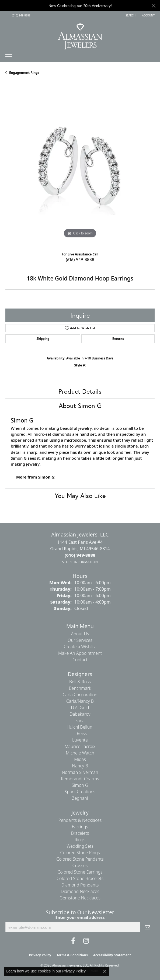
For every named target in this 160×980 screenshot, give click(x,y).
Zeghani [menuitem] (80, 798)
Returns (118, 339)
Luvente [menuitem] (80, 740)
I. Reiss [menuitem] (80, 733)
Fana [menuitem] (80, 721)
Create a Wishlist (80, 647)
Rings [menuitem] (80, 840)
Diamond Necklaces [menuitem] (80, 891)
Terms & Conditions (72, 955)
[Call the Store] (80, 555)
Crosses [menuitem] (80, 865)
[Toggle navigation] (9, 56)
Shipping (43, 339)
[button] (130, 15)
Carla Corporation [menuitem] (80, 695)
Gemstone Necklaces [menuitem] (80, 898)
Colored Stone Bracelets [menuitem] (80, 878)
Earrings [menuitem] (80, 827)
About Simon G (80, 406)
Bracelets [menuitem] (80, 833)
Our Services (80, 640)
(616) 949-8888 (80, 259)
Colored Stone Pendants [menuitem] (80, 859)
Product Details (80, 391)
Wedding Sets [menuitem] (80, 846)
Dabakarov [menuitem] (80, 714)
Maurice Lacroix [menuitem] (80, 746)
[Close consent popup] (105, 971)
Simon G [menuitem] (80, 785)
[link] (21, 15)
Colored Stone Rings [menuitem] (80, 853)
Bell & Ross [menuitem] (80, 682)
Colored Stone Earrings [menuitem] (80, 872)
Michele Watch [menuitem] (80, 753)
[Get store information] (80, 562)
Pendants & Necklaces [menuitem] (80, 820)
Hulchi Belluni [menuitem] (80, 727)
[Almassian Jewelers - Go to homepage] (80, 35)
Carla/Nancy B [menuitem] (80, 701)
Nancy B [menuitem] (80, 766)
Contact (80, 660)
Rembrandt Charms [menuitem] (80, 779)
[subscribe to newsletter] (147, 927)
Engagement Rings (24, 73)
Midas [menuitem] (80, 759)
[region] (80, 165)
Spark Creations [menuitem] (80, 792)
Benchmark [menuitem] (80, 688)
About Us (80, 634)
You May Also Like (80, 496)
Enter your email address (80, 917)
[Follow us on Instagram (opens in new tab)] (86, 941)
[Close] (153, 6)
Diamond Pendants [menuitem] (80, 885)
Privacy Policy (40, 955)
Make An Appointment (80, 653)
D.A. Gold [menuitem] (80, 708)
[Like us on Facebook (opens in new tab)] (73, 941)
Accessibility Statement (112, 955)
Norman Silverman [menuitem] (80, 772)
